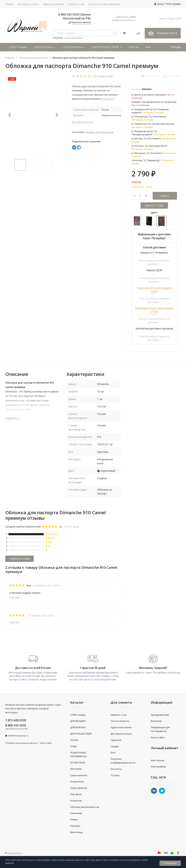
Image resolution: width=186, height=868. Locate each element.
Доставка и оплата (28, 4)
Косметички (77, 782)
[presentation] (10, 115)
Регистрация (173, 4)
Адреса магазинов (54, 4)
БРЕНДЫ (176, 47)
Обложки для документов (33, 58)
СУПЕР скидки (18, 47)
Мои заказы (158, 760)
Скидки (9, 4)
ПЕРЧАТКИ (76, 769)
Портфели (76, 794)
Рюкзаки (75, 826)
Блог (113, 753)
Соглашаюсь (170, 863)
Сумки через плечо (74, 38)
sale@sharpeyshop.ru (124, 20)
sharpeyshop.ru (15, 853)
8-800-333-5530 (16, 725)
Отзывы (115, 775)
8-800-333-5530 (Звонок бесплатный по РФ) (75, 16)
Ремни (74, 819)
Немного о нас (76, 4)
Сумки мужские (79, 788)
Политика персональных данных (21, 743)
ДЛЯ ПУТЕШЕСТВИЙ (107, 47)
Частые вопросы (120, 721)
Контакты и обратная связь (104, 4)
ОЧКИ (73, 746)
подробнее (13, 418)
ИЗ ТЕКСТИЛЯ (78, 763)
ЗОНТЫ (134, 47)
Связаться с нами (126, 16)
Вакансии (156, 721)
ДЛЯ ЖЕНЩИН (45, 47)
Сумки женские (79, 775)
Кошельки (76, 801)
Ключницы (76, 813)
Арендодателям (160, 715)
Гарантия (116, 740)
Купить (165, 196)
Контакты (116, 769)
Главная (10, 58)
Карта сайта (46, 743)
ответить (14, 597)
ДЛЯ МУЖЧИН (74, 47)
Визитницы (77, 832)
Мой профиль (158, 766)
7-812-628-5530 (16, 720)
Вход (160, 4)
